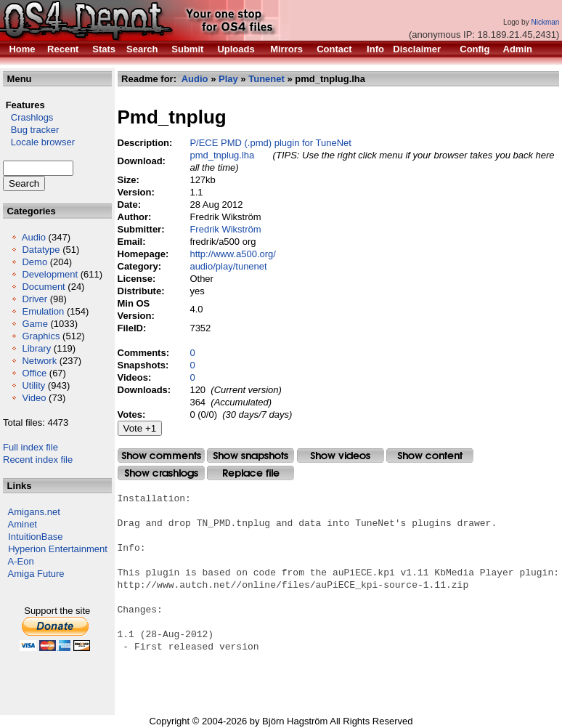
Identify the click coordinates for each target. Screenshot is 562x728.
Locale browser (39, 142)
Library (36, 348)
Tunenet (266, 79)
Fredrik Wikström (226, 229)
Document (43, 287)
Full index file (30, 447)
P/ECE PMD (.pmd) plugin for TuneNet (271, 143)
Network (39, 361)
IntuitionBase (35, 537)
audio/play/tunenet (229, 266)
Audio (34, 237)
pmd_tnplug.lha (223, 155)
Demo (34, 262)
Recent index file (38, 460)
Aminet (23, 524)
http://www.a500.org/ (233, 254)
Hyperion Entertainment (58, 549)
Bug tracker (31, 130)
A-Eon (21, 561)
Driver (34, 299)
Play (228, 79)
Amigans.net (34, 512)
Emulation (43, 311)
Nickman (545, 22)
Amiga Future (36, 574)
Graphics (41, 336)
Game (34, 324)
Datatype (41, 250)
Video (34, 398)
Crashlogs (28, 117)
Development (50, 274)
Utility (33, 385)
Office (34, 373)
